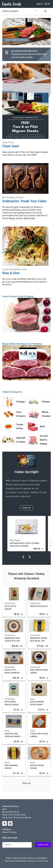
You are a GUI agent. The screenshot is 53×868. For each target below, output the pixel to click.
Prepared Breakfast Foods (14, 269)
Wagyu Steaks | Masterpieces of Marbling (22, 344)
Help (4, 809)
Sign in (40, 4)
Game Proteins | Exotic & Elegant (18, 296)
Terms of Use (42, 861)
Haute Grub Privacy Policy (14, 815)
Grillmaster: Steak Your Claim (24, 201)
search (46, 11)
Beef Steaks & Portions (13, 197)
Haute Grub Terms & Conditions (17, 818)
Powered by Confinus (25, 861)
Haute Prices (8, 143)
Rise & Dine (11, 273)
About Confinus (10, 832)
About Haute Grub (11, 812)
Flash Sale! (11, 146)
